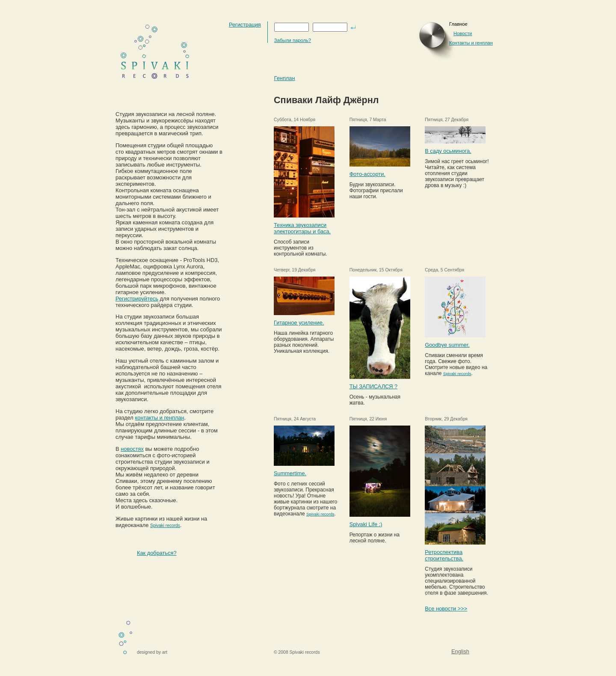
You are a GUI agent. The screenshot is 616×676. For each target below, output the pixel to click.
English (460, 651)
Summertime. (290, 473)
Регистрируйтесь (137, 299)
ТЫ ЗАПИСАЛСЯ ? (374, 386)
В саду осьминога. (448, 151)
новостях (132, 449)
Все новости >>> (446, 609)
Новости (463, 33)
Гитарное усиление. (299, 323)
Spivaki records (165, 526)
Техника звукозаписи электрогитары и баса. (302, 228)
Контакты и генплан (471, 43)
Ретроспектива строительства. (444, 555)
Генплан (285, 78)
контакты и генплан (160, 418)
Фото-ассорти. (367, 174)
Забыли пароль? (293, 40)
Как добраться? (157, 553)
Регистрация (245, 25)
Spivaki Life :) (366, 524)
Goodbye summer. (447, 345)
